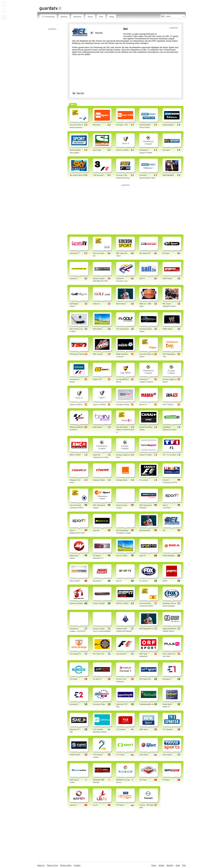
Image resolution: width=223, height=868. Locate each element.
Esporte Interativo (76, 603)
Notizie (64, 17)
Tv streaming (48, 17)
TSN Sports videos (77, 354)
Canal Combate (99, 603)
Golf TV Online (122, 556)
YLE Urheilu (121, 729)
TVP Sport (120, 805)
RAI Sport (97, 125)
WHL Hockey (98, 354)
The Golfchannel (122, 329)
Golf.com (96, 304)
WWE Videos (168, 329)
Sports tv (73, 805)
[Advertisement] (76, 3)
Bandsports (97, 581)
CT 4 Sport (120, 755)
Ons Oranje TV (75, 654)
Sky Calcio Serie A (77, 175)
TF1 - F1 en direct (169, 455)
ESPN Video (167, 279)
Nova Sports (167, 755)
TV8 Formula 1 (99, 175)
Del (164, 530)
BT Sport (166, 253)
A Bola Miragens (169, 556)
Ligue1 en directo (99, 405)
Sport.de (96, 530)
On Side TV (97, 679)
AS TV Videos (168, 405)
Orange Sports (122, 480)
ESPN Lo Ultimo (122, 603)
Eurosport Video (99, 704)
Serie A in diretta (122, 150)
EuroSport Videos (123, 405)
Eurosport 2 (74, 704)
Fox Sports (143, 581)
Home (154, 865)
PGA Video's (98, 329)
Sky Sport (166, 150)
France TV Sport (146, 455)
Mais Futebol (75, 581)
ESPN (165, 581)
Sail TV (142, 279)
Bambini (78, 17)
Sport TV (143, 556)
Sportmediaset (168, 125)
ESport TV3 (97, 379)
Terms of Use (52, 865)
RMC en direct (75, 455)
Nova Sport (144, 755)
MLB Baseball (145, 530)
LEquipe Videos (99, 480)
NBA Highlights (168, 175)
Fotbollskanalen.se (146, 704)
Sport (90, 17)
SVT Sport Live (145, 679)
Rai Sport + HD (122, 125)
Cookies (77, 865)
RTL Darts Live (99, 654)
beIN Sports (97, 427)
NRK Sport (143, 729)
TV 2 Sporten (168, 729)
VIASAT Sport (75, 755)
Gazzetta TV (74, 253)
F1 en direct (144, 480)
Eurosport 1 (167, 679)
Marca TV (143, 405)
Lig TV (95, 805)
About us (41, 865)
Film (101, 17)
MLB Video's (121, 304)
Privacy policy (66, 865)
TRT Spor (143, 780)
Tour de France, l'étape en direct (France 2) (125, 430)
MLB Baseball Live (146, 629)
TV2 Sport (74, 679)
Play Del (80, 93)
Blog (112, 17)
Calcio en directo (76, 405)
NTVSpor (166, 780)
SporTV (119, 581)
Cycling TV (74, 279)
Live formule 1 (121, 654)
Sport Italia (97, 150)
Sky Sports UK (145, 253)
